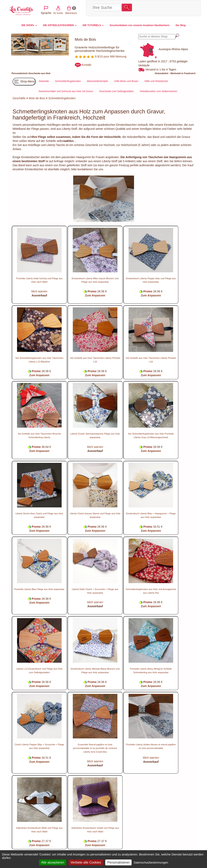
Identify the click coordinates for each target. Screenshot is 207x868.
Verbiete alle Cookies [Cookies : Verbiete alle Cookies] (86, 862)
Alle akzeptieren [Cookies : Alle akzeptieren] (53, 862)
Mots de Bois (37, 98)
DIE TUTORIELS (93, 25)
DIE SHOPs (29, 25)
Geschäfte (19, 98)
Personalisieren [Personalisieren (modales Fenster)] (118, 862)
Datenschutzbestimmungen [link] (151, 863)
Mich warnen (39, 291)
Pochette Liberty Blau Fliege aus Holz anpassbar (39, 589)
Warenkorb (170, 8)
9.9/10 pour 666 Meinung (101, 56)
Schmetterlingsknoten (62, 98)
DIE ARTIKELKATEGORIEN (60, 25)
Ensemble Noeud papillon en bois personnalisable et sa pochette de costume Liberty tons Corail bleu (95, 748)
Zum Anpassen (95, 295)
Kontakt (86, 65)
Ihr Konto (157, 8)
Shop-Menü (24, 82)
